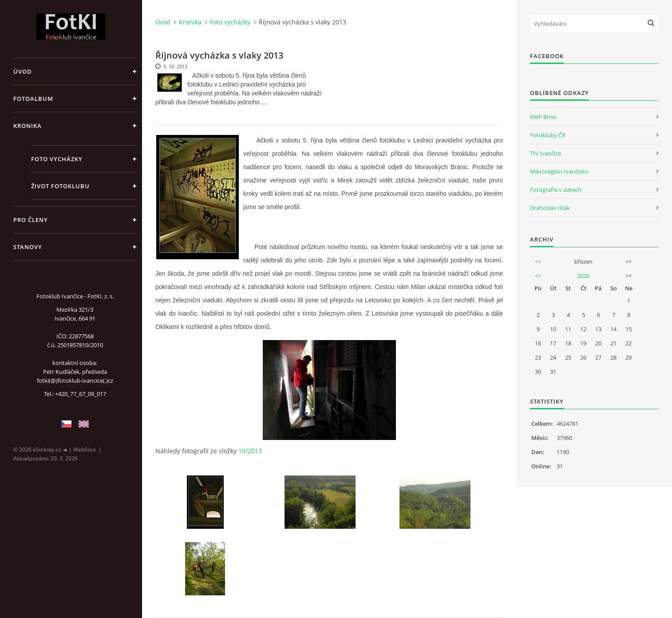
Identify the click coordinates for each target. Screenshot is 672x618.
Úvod (23, 71)
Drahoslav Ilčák (550, 208)
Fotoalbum (33, 99)
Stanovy (28, 247)
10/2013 (250, 451)
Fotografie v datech (556, 190)
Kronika (28, 126)
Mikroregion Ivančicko (559, 171)
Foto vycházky (57, 159)
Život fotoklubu (60, 186)
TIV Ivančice (546, 153)
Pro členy (31, 220)
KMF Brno (543, 117)
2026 (583, 276)
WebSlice (85, 450)
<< (538, 261)
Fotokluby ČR (548, 135)
